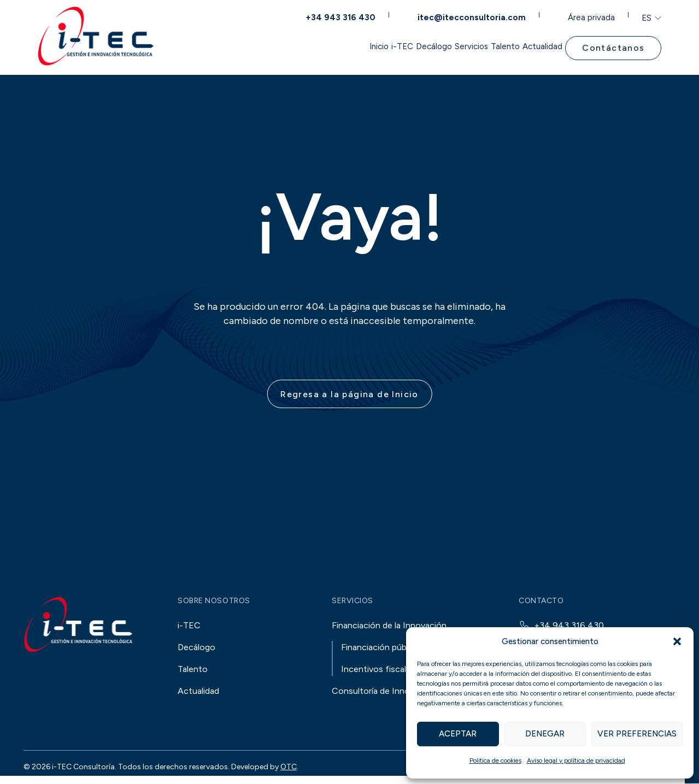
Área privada (592, 14)
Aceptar (458, 734)
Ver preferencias (637, 734)
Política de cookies (495, 761)
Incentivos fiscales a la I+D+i (397, 670)
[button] (677, 641)
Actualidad (539, 46)
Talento (485, 46)
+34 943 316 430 (351, 14)
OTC (289, 768)
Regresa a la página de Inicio (349, 395)
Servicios (433, 46)
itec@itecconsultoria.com (476, 14)
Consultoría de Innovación (384, 692)
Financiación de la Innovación (389, 626)
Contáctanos (616, 46)
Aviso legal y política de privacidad (576, 761)
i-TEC (329, 46)
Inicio (289, 46)
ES (646, 15)
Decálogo (378, 46)
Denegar (545, 734)
